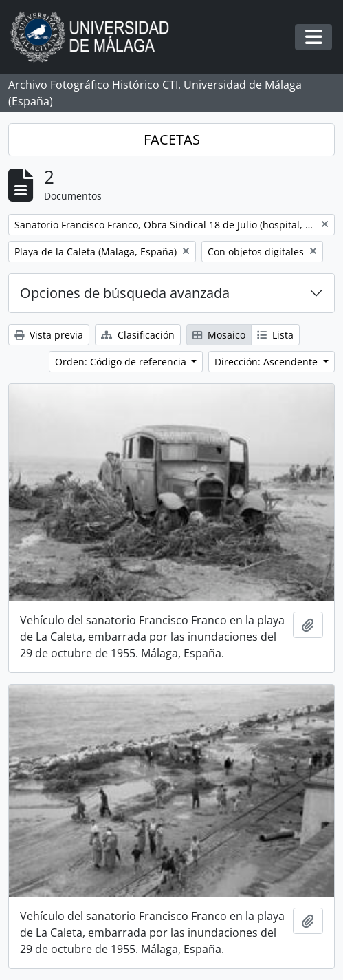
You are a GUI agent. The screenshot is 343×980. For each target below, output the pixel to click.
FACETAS (172, 139)
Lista (275, 335)
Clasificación (138, 335)
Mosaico (219, 335)
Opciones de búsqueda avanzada (125, 293)
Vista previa (49, 335)
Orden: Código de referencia (122, 362)
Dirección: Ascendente (267, 362)
